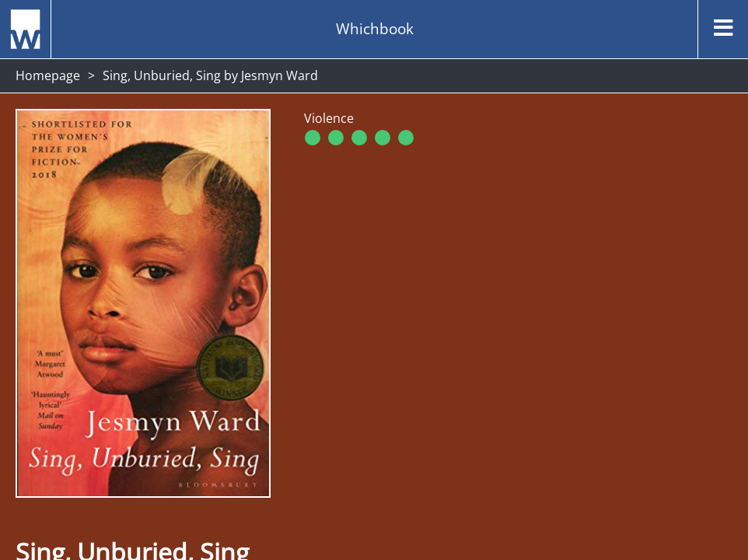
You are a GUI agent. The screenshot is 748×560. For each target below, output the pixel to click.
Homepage (48, 75)
